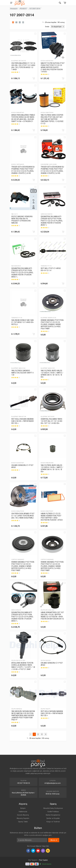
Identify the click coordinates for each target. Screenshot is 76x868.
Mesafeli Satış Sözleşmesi (53, 808)
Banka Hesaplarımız (53, 815)
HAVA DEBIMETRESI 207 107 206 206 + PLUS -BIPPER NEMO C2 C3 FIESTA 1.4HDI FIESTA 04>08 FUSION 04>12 (52, 616)
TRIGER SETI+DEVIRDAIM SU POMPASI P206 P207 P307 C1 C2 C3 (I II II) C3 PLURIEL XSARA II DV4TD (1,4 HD (23, 170)
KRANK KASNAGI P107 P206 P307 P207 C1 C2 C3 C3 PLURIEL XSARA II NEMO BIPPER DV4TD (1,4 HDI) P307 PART (52, 324)
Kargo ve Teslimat (53, 822)
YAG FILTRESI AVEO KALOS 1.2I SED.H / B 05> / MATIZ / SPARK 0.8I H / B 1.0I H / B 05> (52, 374)
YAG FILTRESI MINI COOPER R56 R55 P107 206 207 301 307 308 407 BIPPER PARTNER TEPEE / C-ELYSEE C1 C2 (52, 119)
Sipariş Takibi (23, 822)
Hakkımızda (23, 812)
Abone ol (54, 840)
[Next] (46, 734)
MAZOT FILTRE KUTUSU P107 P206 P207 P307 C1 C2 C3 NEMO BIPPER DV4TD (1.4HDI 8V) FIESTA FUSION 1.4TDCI (53, 67)
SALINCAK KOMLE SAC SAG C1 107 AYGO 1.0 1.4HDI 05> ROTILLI (23, 322)
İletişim (23, 808)
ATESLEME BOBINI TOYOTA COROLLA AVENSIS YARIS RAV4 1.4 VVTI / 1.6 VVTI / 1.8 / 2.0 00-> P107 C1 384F (23, 666)
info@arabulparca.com (53, 783)
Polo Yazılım (43, 860)
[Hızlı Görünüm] (35, 34)
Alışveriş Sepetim (23, 818)
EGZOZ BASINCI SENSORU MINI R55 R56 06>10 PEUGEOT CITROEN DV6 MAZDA (22, 220)
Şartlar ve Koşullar (53, 818)
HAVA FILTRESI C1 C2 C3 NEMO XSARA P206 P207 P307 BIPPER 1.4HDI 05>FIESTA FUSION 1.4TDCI (52, 517)
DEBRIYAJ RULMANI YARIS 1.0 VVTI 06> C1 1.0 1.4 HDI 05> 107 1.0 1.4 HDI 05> (52, 421)
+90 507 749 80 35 (23, 783)
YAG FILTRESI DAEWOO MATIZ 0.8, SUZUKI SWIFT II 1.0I (22, 373)
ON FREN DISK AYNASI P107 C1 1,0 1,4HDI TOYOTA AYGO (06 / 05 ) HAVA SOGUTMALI (23, 516)
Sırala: (47, 27)
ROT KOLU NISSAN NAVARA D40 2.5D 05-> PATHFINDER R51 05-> (22, 421)
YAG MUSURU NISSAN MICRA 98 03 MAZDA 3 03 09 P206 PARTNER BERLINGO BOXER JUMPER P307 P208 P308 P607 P (23, 715)
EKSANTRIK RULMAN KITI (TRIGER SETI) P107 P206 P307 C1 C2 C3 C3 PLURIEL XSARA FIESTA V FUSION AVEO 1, (52, 221)
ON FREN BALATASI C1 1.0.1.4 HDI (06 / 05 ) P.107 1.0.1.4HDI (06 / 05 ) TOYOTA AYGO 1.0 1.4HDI (23, 66)
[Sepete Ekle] (34, 78)
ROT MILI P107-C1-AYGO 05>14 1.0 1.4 (51, 269)
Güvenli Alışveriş (23, 815)
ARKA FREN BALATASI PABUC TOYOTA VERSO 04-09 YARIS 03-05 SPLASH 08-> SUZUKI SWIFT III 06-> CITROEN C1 (23, 118)
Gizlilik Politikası (53, 812)
